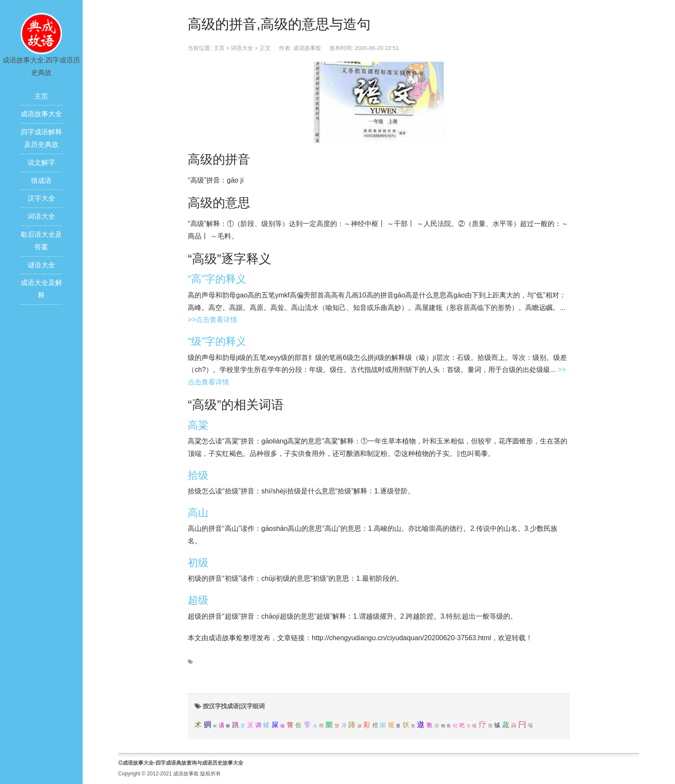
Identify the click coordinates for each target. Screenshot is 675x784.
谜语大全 (41, 265)
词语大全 (41, 216)
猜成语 (41, 181)
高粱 (198, 425)
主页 (41, 96)
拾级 (198, 475)
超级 (198, 600)
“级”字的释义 (217, 341)
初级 (198, 562)
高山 (198, 513)
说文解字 (41, 163)
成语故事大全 (41, 114)
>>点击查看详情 (212, 320)
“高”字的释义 (217, 279)
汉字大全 (41, 198)
